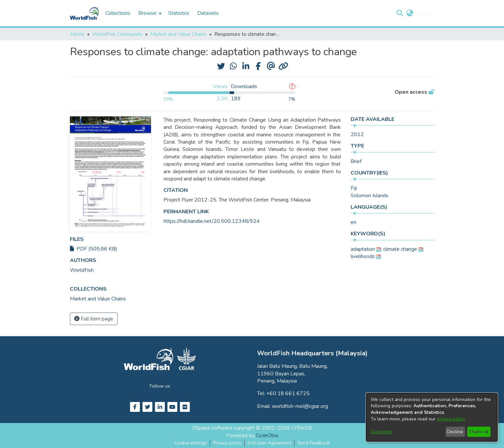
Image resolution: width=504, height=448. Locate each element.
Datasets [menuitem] (208, 13)
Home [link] (77, 34)
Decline (455, 432)
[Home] (84, 13)
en (353, 222)
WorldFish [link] (82, 270)
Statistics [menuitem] (179, 13)
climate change (400, 249)
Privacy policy (227, 443)
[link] (98, 299)
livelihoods (363, 256)
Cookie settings (191, 443)
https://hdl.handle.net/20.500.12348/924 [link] (212, 221)
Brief (356, 161)
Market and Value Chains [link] (178, 34)
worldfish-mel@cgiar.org (300, 406)
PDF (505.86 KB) (94, 249)
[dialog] (432, 417)
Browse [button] (147, 13)
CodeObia (267, 436)
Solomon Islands (370, 196)
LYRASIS (302, 428)
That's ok (479, 432)
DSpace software (212, 428)
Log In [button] (424, 13)
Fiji (354, 188)
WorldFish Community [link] (117, 34)
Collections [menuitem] (118, 13)
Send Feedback (314, 443)
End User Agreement (269, 443)
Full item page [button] (94, 319)
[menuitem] (149, 13)
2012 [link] (357, 134)
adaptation (363, 249)
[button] (400, 13)
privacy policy (451, 419)
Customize (381, 432)
